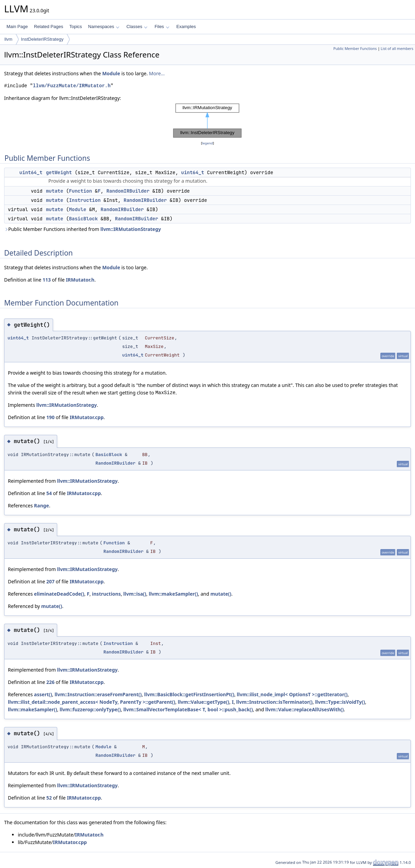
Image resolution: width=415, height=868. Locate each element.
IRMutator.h (80, 280)
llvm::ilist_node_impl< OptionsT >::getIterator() (292, 694)
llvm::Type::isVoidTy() (340, 702)
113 (47, 280)
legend (207, 143)
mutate (54, 191)
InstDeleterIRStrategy (42, 39)
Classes (137, 27)
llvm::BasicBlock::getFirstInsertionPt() (189, 694)
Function (80, 191)
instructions (106, 594)
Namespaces (104, 27)
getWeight (59, 172)
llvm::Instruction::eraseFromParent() (98, 694)
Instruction (85, 200)
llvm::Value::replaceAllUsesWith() (305, 709)
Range (41, 506)
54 (49, 493)
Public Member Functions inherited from (83, 229)
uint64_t (31, 172)
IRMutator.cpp (86, 417)
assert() (43, 694)
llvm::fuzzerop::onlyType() (90, 709)
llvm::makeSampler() (173, 594)
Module (111, 73)
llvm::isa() (135, 594)
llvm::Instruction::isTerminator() (274, 702)
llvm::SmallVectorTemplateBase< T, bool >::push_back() (188, 709)
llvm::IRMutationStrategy (131, 229)
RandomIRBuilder (128, 191)
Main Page (17, 27)
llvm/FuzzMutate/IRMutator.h (72, 86)
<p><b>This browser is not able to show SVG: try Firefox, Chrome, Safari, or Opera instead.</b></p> (207, 121)
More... (157, 73)
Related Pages (48, 27)
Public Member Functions (355, 49)
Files (162, 27)
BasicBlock (83, 219)
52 (49, 798)
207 (50, 581)
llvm (8, 39)
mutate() (221, 594)
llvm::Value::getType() (203, 702)
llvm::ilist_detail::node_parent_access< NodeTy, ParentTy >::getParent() (92, 702)
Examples (186, 27)
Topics (76, 27)
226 (50, 682)
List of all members (397, 49)
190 (50, 417)
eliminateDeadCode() (59, 594)
